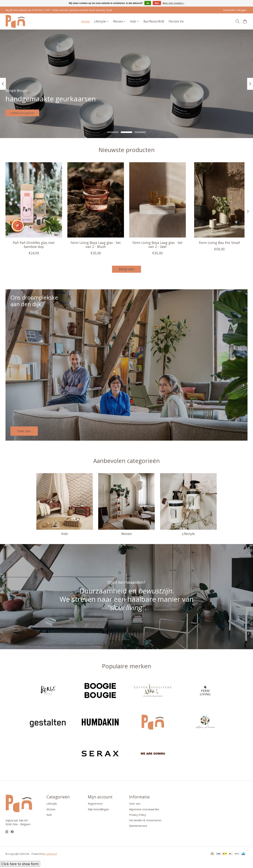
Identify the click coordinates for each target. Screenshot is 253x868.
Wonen (126, 535)
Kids (65, 535)
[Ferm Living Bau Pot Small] (219, 200)
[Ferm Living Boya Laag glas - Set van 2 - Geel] (157, 200)
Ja (148, 3)
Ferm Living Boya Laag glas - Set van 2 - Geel (157, 245)
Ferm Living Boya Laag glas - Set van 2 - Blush (96, 245)
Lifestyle (188, 535)
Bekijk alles (127, 270)
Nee (157, 3)
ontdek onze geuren (29, 111)
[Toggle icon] (238, 21)
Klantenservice (138, 827)
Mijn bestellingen (98, 810)
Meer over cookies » (173, 3)
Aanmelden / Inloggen (235, 10)
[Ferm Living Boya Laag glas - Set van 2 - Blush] (95, 200)
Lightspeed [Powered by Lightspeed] (51, 855)
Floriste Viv (176, 21)
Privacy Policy (137, 816)
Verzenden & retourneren (145, 821)
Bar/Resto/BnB (154, 21)
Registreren (95, 805)
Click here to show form (20, 865)
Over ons (135, 805)
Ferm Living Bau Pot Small (219, 243)
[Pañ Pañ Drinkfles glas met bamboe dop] (34, 200)
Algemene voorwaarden (144, 810)
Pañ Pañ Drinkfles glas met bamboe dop (34, 245)
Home (85, 21)
